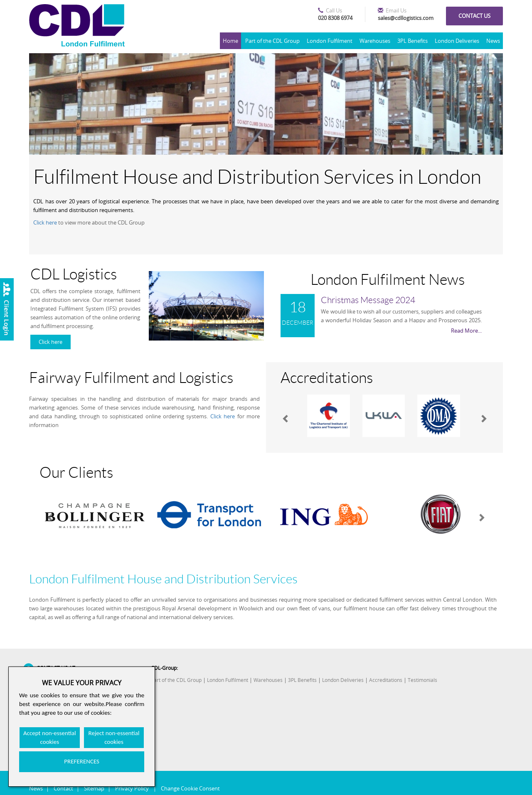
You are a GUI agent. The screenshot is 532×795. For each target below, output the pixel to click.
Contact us (474, 16)
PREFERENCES (82, 761)
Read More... (466, 331)
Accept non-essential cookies (50, 737)
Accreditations (386, 680)
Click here (45, 222)
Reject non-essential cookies (114, 737)
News (493, 41)
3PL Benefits (413, 41)
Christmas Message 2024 (368, 300)
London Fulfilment (330, 41)
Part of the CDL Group (272, 41)
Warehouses (375, 41)
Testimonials (422, 680)
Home (230, 41)
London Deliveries (457, 41)
